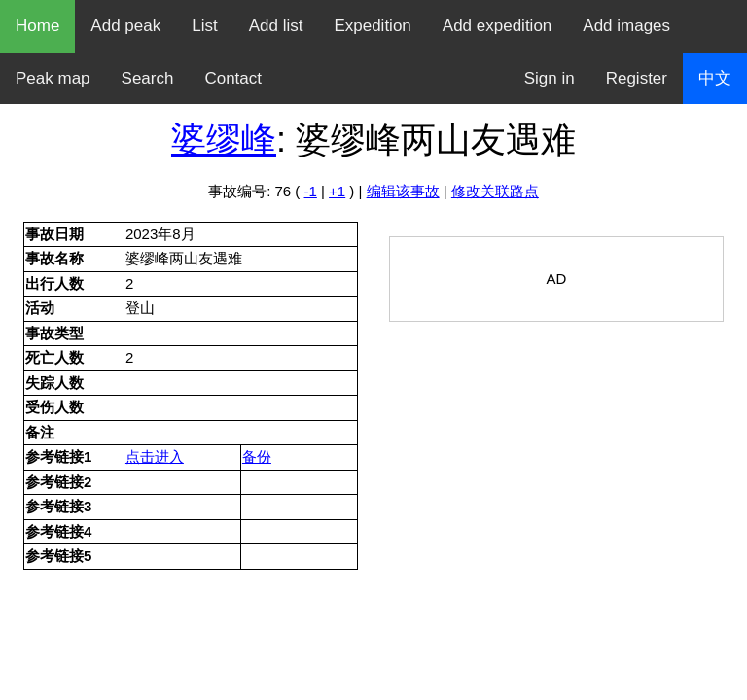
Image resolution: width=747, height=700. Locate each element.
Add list (276, 26)
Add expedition (497, 26)
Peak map (53, 78)
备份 (257, 456)
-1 (311, 191)
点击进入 (155, 456)
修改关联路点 (495, 191)
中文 (715, 78)
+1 (337, 191)
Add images (626, 26)
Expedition (372, 26)
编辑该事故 (403, 191)
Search (148, 78)
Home (37, 26)
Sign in (550, 78)
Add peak (125, 26)
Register (637, 78)
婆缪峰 (224, 140)
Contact (233, 78)
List (204, 26)
